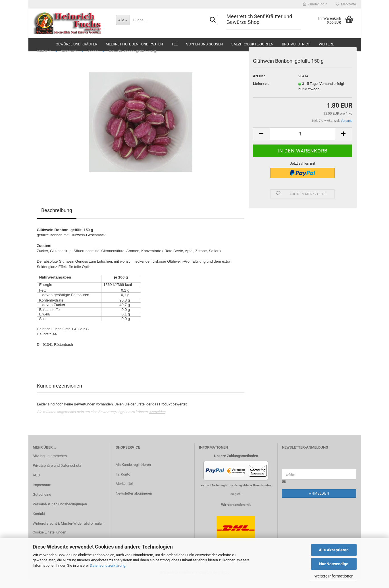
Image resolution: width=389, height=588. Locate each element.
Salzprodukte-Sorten (252, 44)
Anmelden (157, 420)
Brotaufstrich (296, 44)
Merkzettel (346, 4)
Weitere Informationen (334, 576)
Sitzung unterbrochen (50, 464)
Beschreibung (57, 218)
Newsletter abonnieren (134, 502)
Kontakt (39, 522)
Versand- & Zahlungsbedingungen (60, 512)
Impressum (42, 493)
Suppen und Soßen (204, 44)
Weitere (326, 44)
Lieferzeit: (261, 92)
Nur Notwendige (334, 564)
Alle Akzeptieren (334, 550)
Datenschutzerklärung (108, 565)
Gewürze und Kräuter (76, 44)
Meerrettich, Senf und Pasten (134, 44)
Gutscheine (42, 503)
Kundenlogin (315, 4)
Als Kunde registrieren (133, 473)
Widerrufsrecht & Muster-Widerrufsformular (68, 531)
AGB (36, 483)
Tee (174, 44)
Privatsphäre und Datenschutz (57, 474)
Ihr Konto (123, 482)
